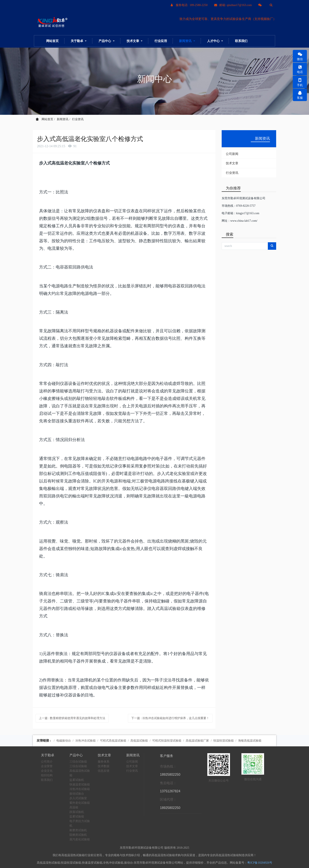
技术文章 (232, 163)
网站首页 (52, 41)
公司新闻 (232, 154)
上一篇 (72, 718)
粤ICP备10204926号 (260, 863)
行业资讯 (78, 119)
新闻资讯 (63, 119)
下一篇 (170, 718)
